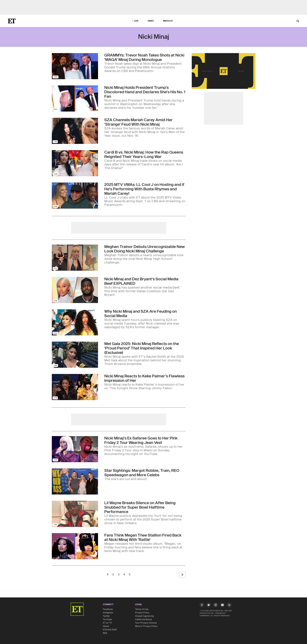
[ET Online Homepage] (12, 21)
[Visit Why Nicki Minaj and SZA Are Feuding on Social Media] (75, 322)
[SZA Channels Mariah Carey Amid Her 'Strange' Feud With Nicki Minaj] (145, 128)
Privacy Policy (142, 613)
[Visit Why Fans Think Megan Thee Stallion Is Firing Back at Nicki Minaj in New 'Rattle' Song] (75, 546)
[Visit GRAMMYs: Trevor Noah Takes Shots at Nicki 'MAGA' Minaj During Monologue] (75, 66)
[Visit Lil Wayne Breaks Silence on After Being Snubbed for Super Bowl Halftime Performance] (75, 514)
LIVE (136, 21)
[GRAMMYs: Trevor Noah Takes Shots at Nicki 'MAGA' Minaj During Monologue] (145, 63)
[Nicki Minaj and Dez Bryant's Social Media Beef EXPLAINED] (145, 287)
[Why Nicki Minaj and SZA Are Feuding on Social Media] (145, 319)
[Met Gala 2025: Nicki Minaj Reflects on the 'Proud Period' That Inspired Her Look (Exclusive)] (145, 354)
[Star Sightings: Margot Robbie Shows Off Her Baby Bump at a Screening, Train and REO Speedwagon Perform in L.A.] (145, 475)
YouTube (107, 619)
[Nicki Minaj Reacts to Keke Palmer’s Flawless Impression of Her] (145, 382)
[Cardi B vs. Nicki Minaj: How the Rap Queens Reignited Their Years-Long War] (145, 160)
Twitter (106, 616)
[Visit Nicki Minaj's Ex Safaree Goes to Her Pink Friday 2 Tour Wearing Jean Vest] (75, 449)
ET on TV (107, 623)
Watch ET (168, 21)
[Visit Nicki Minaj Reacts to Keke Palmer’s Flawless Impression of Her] (75, 387)
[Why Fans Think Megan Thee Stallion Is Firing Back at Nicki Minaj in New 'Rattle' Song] (145, 543)
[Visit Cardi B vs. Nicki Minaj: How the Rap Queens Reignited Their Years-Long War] (75, 163)
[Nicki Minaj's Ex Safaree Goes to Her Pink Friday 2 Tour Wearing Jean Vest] (145, 446)
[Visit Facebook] (202, 605)
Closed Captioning (144, 616)
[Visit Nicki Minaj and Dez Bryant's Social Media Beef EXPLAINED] (75, 290)
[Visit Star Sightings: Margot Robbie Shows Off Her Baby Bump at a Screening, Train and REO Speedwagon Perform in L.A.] (75, 481)
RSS (105, 633)
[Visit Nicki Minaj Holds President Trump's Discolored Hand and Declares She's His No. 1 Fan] (75, 98)
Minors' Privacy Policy (146, 626)
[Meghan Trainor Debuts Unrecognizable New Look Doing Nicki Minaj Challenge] (145, 254)
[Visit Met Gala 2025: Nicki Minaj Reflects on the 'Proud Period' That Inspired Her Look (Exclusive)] (75, 355)
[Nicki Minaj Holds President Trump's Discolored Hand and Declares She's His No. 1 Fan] (145, 98)
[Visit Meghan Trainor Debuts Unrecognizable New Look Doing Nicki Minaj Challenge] (75, 258)
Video (151, 21)
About (106, 626)
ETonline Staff (110, 630)
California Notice (143, 619)
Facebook (108, 609)
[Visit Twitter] (209, 605)
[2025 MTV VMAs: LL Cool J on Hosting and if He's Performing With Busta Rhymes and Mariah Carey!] (145, 195)
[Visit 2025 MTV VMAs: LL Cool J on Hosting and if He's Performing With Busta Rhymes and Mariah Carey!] (75, 196)
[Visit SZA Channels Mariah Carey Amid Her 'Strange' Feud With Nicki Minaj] (75, 131)
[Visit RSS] (229, 605)
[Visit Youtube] (222, 605)
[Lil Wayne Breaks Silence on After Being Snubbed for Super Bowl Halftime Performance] (145, 513)
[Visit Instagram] (216, 605)
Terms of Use (142, 609)
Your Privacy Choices (146, 623)
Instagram (108, 613)
